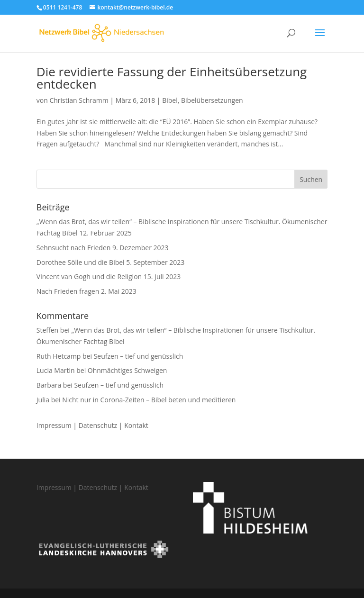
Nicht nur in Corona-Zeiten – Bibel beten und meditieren (149, 400)
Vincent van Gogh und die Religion (89, 276)
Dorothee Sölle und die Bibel (81, 262)
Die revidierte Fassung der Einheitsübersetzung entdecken (172, 78)
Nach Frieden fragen (68, 291)
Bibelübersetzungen (212, 100)
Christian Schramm (79, 100)
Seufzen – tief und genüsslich (139, 356)
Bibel (170, 100)
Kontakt (136, 425)
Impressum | (58, 425)
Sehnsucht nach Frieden (74, 248)
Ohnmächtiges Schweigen (127, 370)
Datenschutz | (101, 425)
